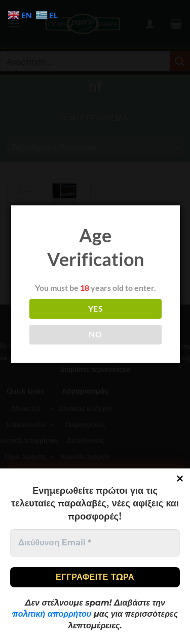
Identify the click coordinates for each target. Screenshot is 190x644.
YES (96, 309)
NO (95, 334)
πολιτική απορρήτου (52, 614)
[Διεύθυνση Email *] (95, 543)
